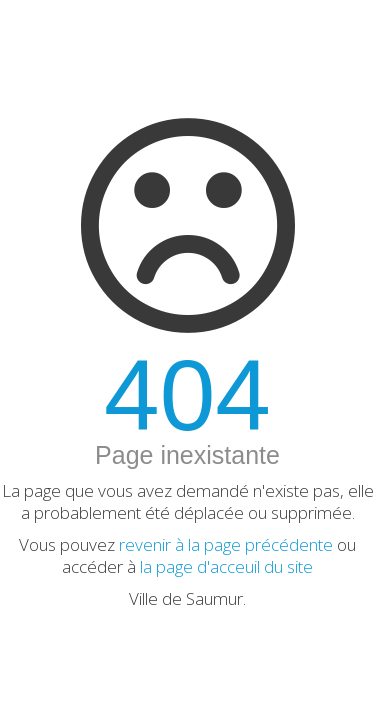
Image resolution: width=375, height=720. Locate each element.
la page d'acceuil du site (226, 566)
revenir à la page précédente (226, 544)
